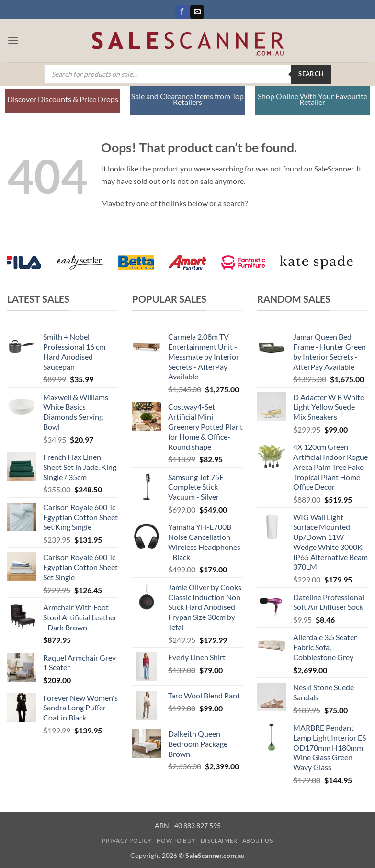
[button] (13, 40)
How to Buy (176, 840)
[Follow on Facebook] (182, 12)
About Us (258, 840)
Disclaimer (219, 840)
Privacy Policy (127, 840)
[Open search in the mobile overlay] (188, 74)
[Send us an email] (197, 12)
